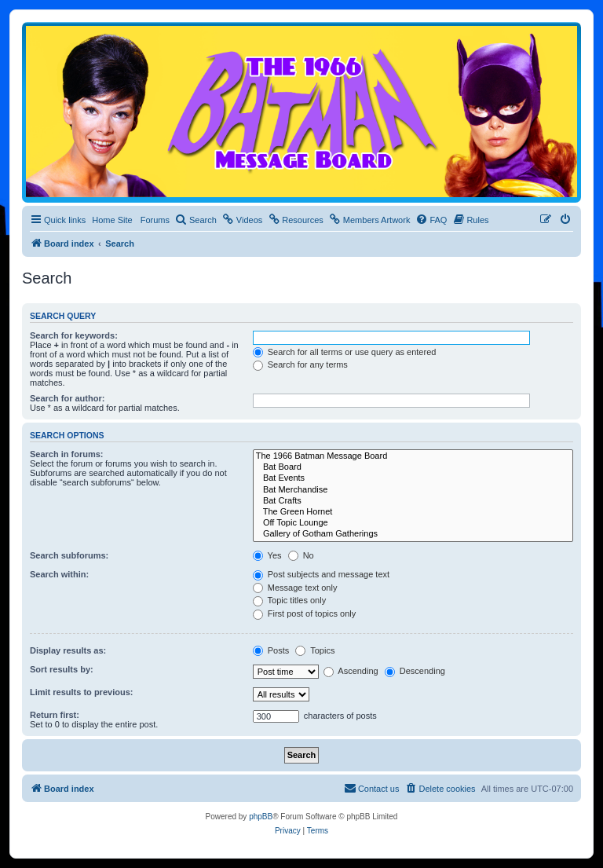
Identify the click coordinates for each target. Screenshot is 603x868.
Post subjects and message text (321, 574)
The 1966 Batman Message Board (413, 456)
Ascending (351, 671)
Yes (267, 555)
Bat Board (413, 467)
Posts (271, 650)
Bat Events (413, 478)
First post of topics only (305, 613)
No (301, 555)
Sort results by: (62, 669)
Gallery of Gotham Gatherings (413, 534)
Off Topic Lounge (413, 523)
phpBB (261, 817)
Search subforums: (69, 555)
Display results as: (68, 650)
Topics (315, 650)
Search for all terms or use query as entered (345, 352)
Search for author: (67, 398)
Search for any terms (300, 364)
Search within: (59, 574)
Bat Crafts (413, 501)
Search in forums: (67, 454)
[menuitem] (196, 220)
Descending (415, 671)
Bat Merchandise (413, 490)
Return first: (55, 715)
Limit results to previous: (81, 692)
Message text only (295, 588)
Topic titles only (289, 600)
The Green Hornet (413, 512)
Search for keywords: (74, 335)
